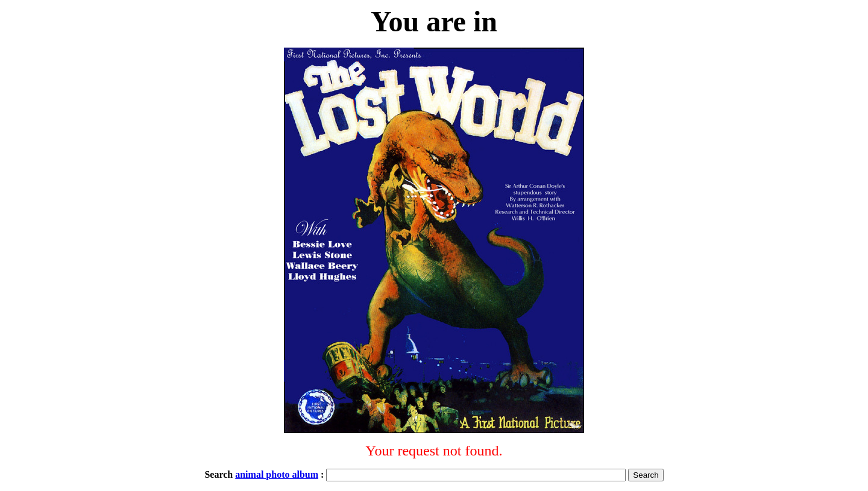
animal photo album (277, 474)
